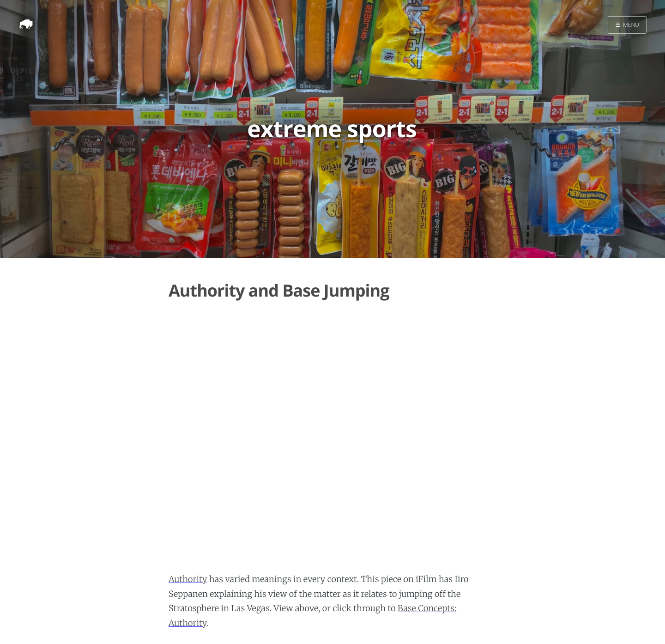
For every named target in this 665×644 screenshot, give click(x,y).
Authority (188, 579)
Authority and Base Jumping (279, 290)
